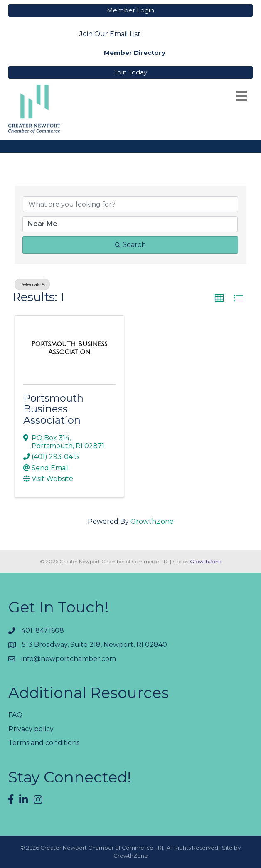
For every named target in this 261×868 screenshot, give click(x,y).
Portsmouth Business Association (53, 409)
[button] (219, 298)
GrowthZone (152, 522)
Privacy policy (31, 729)
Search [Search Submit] (130, 245)
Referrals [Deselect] (32, 284)
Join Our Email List (110, 34)
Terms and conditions (44, 743)
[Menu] (242, 96)
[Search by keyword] (130, 204)
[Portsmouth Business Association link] (69, 348)
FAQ (15, 715)
